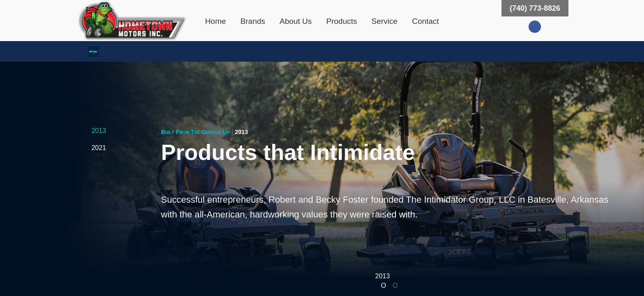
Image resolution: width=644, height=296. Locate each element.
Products (342, 21)
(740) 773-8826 (535, 8)
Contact (425, 21)
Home (215, 21)
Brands (253, 21)
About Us (296, 21)
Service (385, 21)
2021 (99, 148)
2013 (99, 131)
